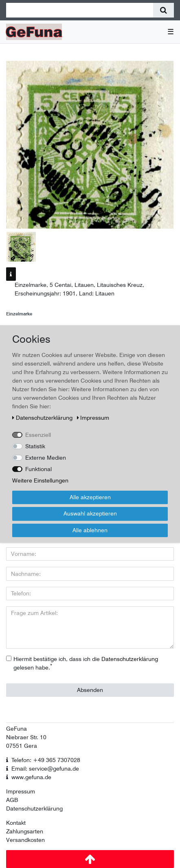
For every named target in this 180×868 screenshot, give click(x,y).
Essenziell (38, 435)
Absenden (90, 690)
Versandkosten (25, 840)
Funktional (38, 469)
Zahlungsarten (25, 831)
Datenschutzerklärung (34, 809)
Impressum (21, 791)
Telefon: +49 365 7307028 (46, 760)
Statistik (35, 446)
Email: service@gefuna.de (45, 769)
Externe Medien (46, 458)
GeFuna (16, 729)
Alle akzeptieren (90, 497)
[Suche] (164, 10)
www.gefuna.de (31, 777)
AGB (12, 800)
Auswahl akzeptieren (90, 513)
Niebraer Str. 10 (26, 737)
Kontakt (16, 823)
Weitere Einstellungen (40, 480)
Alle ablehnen (90, 530)
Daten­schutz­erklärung (43, 418)
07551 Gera (22, 746)
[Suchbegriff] (80, 10)
